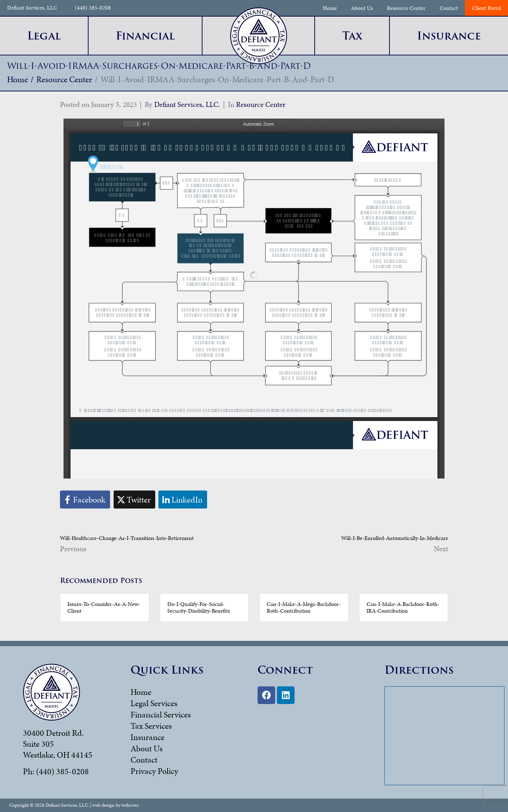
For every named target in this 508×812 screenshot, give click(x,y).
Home (330, 8)
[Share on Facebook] (85, 500)
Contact (449, 8)
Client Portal (486, 8)
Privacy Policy (154, 771)
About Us (362, 8)
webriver (130, 805)
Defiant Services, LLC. (187, 104)
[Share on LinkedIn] (183, 500)
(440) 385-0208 (93, 8)
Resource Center (406, 8)
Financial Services (161, 715)
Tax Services (151, 726)
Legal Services (154, 703)
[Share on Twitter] (134, 500)
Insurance (147, 737)
